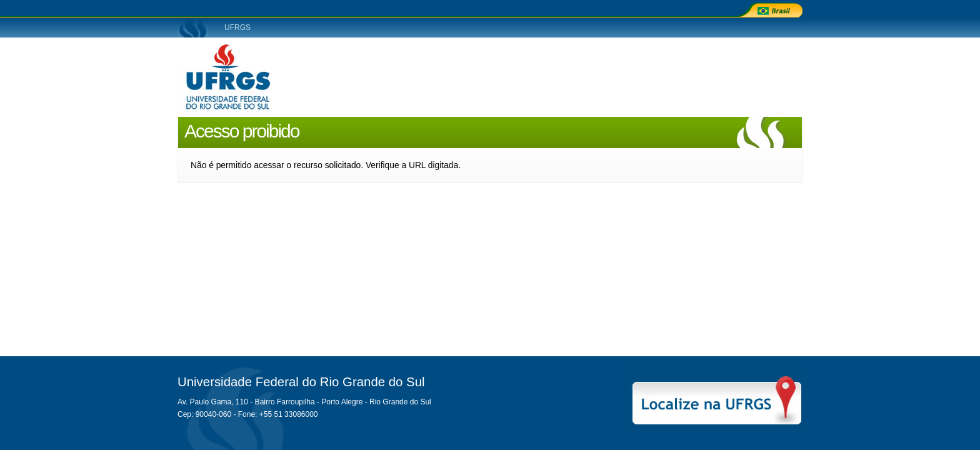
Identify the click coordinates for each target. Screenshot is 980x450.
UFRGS (237, 27)
